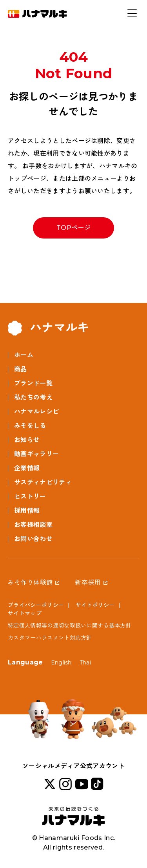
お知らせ (27, 440)
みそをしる (30, 426)
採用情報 (27, 511)
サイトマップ (25, 613)
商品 (21, 369)
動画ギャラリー (36, 454)
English (61, 662)
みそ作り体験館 (30, 583)
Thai (85, 662)
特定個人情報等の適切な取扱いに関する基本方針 (70, 626)
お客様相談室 (33, 525)
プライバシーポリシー (36, 605)
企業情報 (27, 468)
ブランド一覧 (33, 383)
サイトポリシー (95, 605)
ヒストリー (30, 496)
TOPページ (73, 228)
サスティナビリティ (43, 482)
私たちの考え (33, 397)
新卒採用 (88, 583)
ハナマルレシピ (36, 412)
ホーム (24, 355)
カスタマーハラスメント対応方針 (50, 638)
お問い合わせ (33, 539)
